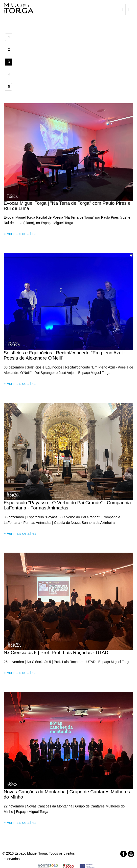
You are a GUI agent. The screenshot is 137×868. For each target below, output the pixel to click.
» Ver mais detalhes (20, 234)
